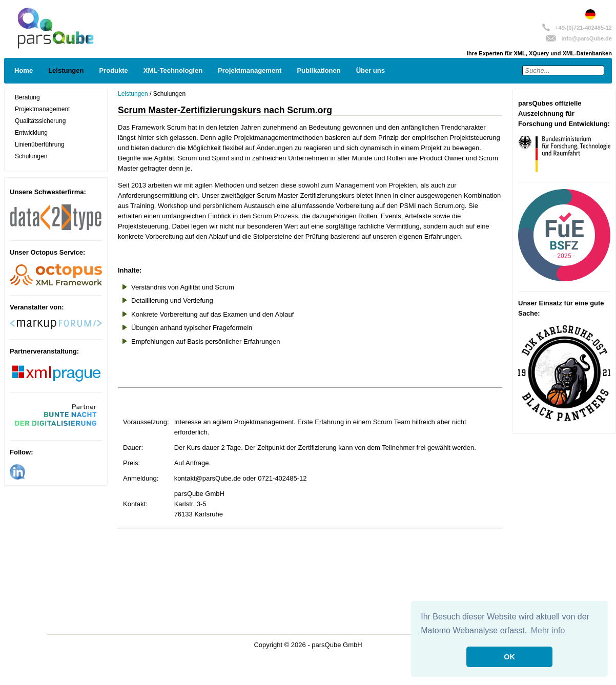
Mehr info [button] (548, 630)
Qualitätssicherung (40, 121)
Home (24, 70)
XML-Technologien (173, 70)
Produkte (113, 70)
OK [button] (509, 657)
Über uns (371, 70)
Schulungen (31, 156)
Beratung (27, 97)
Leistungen (66, 70)
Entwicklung (31, 133)
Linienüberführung (40, 144)
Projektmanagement (250, 70)
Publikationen (319, 70)
